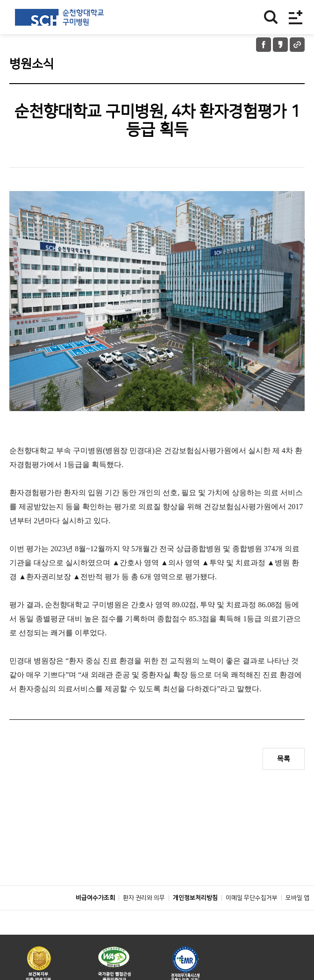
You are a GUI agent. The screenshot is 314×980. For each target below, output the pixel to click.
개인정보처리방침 (195, 919)
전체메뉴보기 (296, 17)
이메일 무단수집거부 (252, 919)
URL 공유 (297, 45)
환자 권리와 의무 (144, 919)
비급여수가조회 (95, 919)
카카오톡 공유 (280, 45)
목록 (284, 759)
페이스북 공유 (264, 45)
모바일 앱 (297, 919)
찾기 (271, 17)
